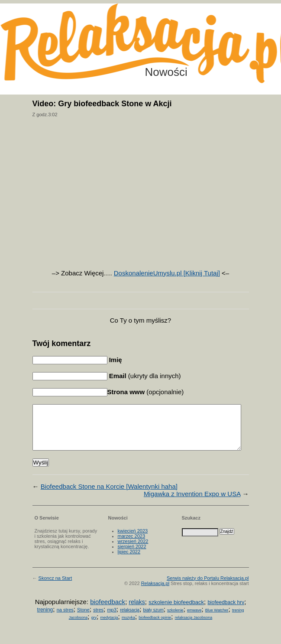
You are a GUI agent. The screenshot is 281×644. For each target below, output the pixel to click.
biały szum (153, 619)
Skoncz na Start (55, 587)
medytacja (109, 627)
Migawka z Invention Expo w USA (192, 503)
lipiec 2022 (129, 561)
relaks (137, 611)
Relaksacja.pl (155, 592)
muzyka (128, 627)
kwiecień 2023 (133, 540)
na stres (65, 619)
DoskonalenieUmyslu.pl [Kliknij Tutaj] (167, 273)
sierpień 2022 (132, 556)
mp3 (111, 619)
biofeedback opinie (155, 627)
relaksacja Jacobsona (194, 627)
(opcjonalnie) (146, 392)
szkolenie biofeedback (176, 611)
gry (94, 627)
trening (45, 619)
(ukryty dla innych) (144, 376)
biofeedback (108, 611)
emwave (194, 619)
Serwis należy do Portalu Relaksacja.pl (208, 587)
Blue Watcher (217, 619)
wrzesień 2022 (133, 550)
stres (98, 619)
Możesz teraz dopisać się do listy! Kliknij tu (245, 36)
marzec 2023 (132, 545)
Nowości (166, 72)
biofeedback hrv (226, 611)
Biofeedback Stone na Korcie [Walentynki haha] (109, 495)
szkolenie (175, 619)
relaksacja (130, 619)
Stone (83, 619)
